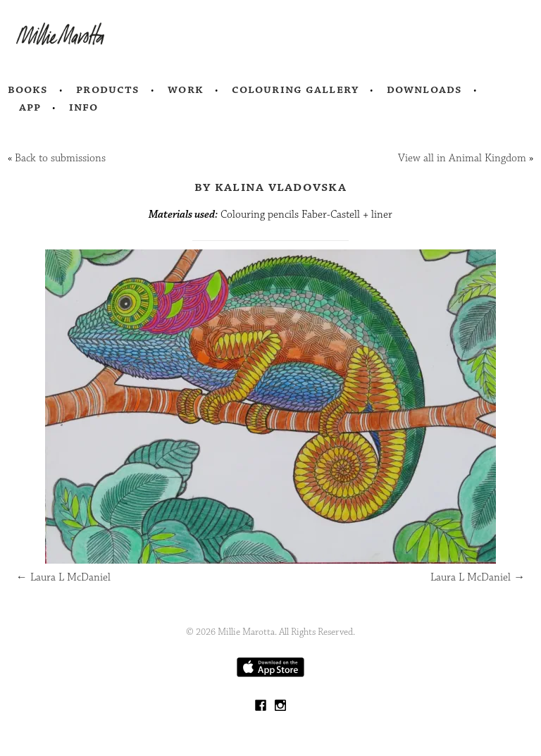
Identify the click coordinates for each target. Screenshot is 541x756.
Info (84, 107)
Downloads (424, 89)
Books (28, 89)
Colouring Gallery (295, 89)
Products (108, 89)
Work (186, 89)
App (30, 107)
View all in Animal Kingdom (462, 158)
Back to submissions (60, 158)
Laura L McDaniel (63, 577)
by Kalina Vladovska (270, 187)
